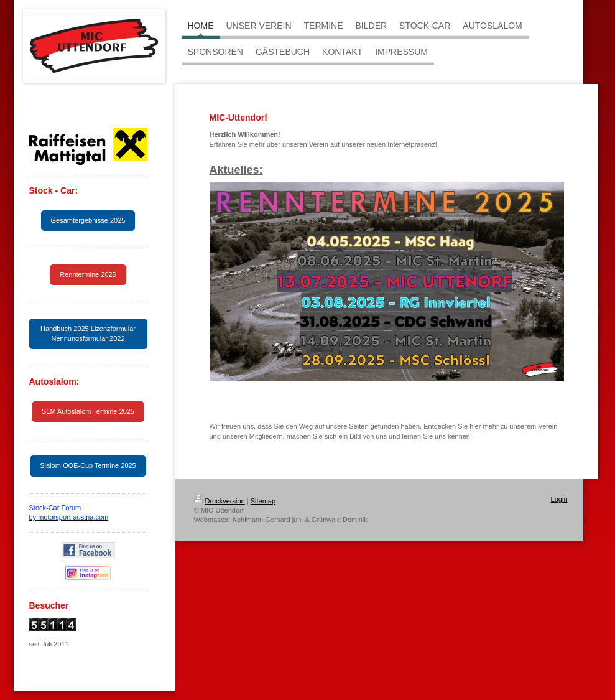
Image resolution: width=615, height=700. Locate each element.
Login (559, 499)
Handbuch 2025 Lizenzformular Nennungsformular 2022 (88, 333)
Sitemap (263, 501)
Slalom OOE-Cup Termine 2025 (88, 465)
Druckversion (220, 501)
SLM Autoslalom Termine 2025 (88, 411)
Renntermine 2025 (88, 274)
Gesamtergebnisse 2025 (88, 220)
